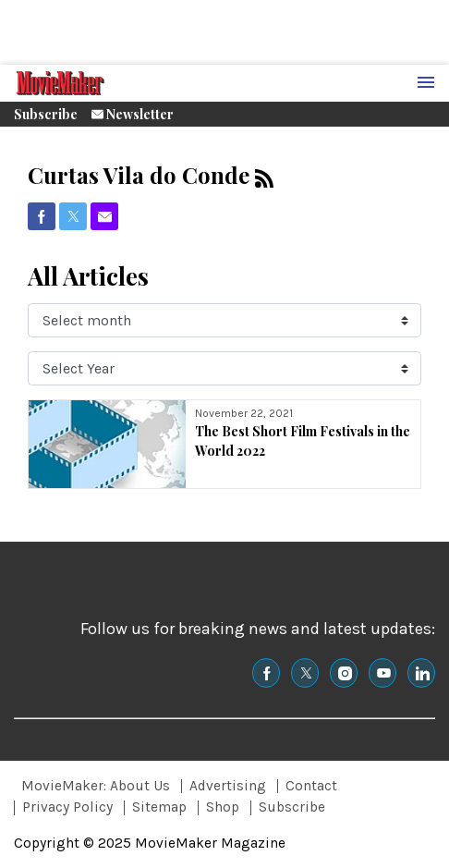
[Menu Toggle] (426, 83)
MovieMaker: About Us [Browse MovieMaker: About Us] (96, 786)
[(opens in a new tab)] (42, 216)
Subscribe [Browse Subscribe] (292, 807)
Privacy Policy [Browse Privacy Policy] (67, 807)
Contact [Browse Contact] (311, 786)
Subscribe (46, 114)
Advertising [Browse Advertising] (228, 786)
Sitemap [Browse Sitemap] (159, 807)
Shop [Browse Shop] (223, 807)
